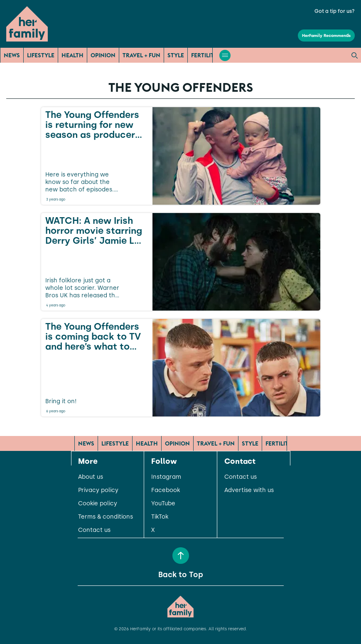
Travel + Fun (141, 55)
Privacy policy (98, 490)
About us (91, 477)
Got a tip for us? (335, 11)
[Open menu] (225, 55)
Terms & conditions (106, 517)
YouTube (163, 504)
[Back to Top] (181, 556)
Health (72, 55)
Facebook (166, 490)
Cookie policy (98, 504)
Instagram (166, 477)
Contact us (94, 530)
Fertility (204, 55)
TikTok (160, 517)
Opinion (103, 55)
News (12, 55)
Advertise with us (249, 490)
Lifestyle (41, 55)
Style (176, 55)
